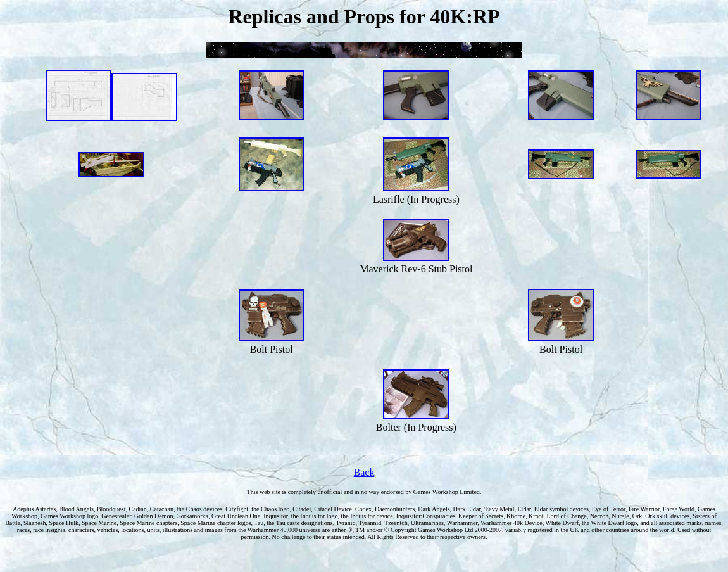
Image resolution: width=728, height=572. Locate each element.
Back (364, 472)
